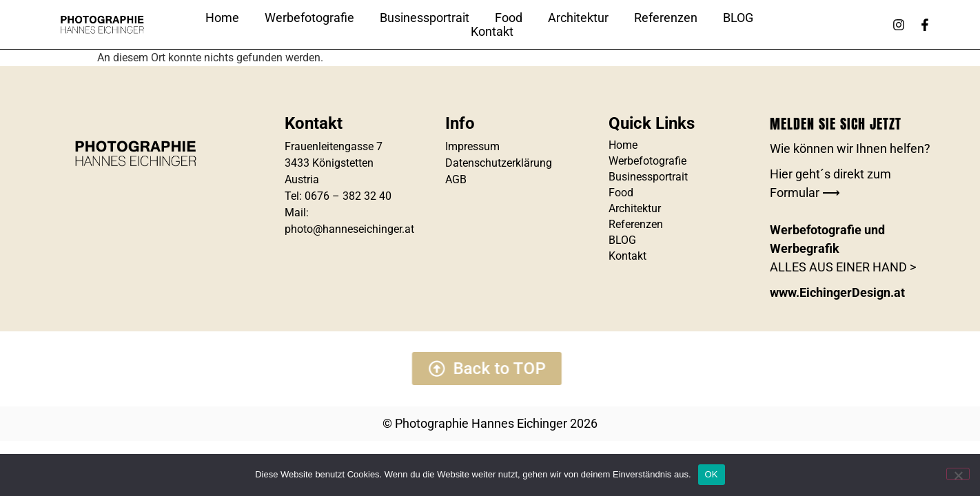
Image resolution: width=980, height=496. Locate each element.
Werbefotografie (309, 18)
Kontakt (492, 32)
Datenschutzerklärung (499, 163)
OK (712, 474)
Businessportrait (425, 18)
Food (509, 18)
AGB (456, 179)
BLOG (738, 18)
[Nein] (958, 474)
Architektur (578, 18)
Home (222, 18)
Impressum (472, 146)
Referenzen (666, 18)
